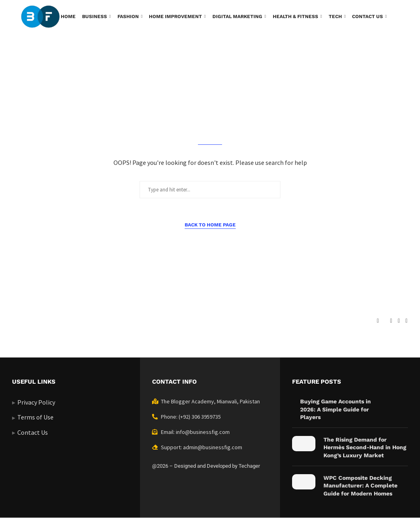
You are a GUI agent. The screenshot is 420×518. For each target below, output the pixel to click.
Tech (335, 16)
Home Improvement (175, 16)
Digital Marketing (237, 16)
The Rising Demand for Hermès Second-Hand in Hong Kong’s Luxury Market (365, 447)
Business (95, 16)
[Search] (395, 50)
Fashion (128, 16)
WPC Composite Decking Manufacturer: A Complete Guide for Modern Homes (360, 486)
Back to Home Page (210, 225)
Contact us (367, 16)
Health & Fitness (295, 16)
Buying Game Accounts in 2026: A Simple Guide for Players (336, 409)
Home (68, 16)
